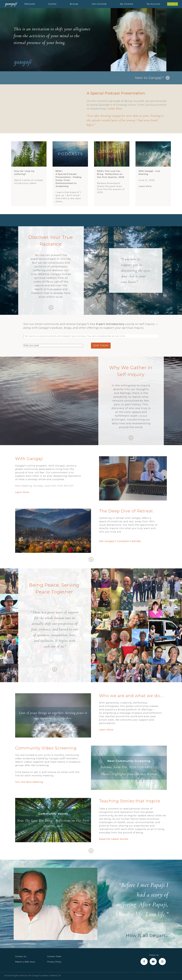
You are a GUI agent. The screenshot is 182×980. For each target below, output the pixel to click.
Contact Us (21, 956)
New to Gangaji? (149, 78)
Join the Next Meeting (29, 782)
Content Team (54, 956)
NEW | (70, 179)
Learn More (145, 186)
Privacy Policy (54, 962)
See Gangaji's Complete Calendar (120, 541)
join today (101, 346)
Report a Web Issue (25, 962)
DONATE (173, 4)
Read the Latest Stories (114, 839)
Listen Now (114, 109)
